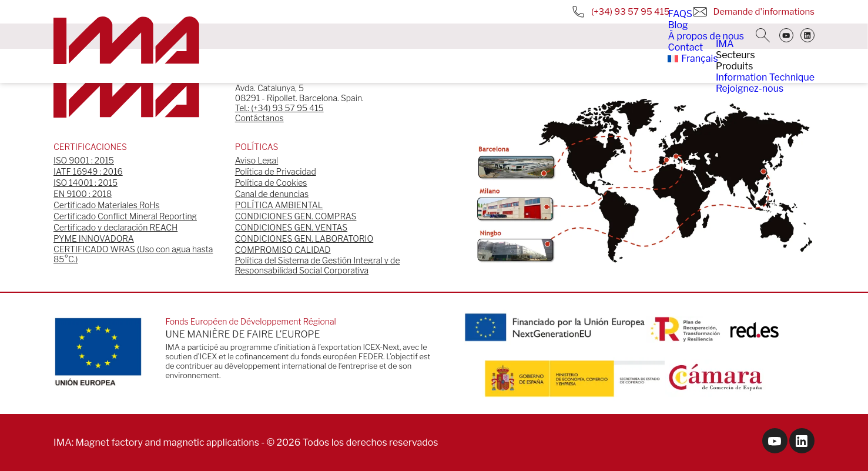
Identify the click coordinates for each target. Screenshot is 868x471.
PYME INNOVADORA (94, 238)
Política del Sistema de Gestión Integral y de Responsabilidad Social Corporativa (318, 265)
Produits (735, 66)
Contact (685, 47)
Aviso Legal (257, 160)
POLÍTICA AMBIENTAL (279, 205)
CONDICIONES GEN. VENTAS (291, 227)
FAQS (680, 14)
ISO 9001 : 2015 (84, 160)
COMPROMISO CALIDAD (283, 250)
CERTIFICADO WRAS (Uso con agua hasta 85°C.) (133, 254)
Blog (678, 25)
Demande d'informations (754, 12)
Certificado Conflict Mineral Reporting (125, 216)
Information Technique (765, 77)
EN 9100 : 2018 (83, 194)
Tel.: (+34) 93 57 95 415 (279, 108)
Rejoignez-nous (750, 88)
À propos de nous (706, 36)
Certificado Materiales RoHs (107, 205)
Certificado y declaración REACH (115, 227)
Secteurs (735, 55)
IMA (725, 44)
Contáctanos (259, 118)
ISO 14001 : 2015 (86, 183)
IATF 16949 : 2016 (88, 171)
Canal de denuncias (272, 194)
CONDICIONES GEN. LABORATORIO (304, 238)
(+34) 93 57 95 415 (621, 12)
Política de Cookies (271, 183)
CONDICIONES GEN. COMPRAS (296, 216)
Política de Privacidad (276, 171)
